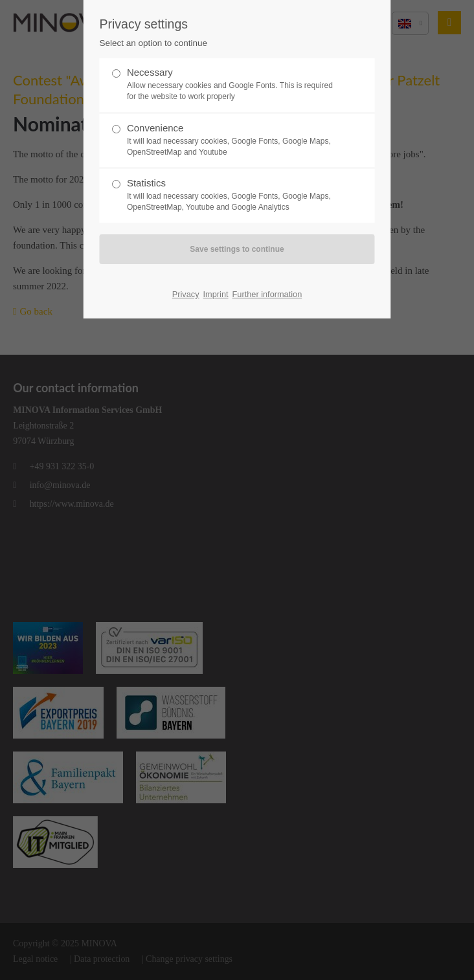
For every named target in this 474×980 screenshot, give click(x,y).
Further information (267, 294)
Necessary (232, 84)
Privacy (186, 294)
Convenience (232, 140)
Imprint (216, 294)
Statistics (232, 195)
